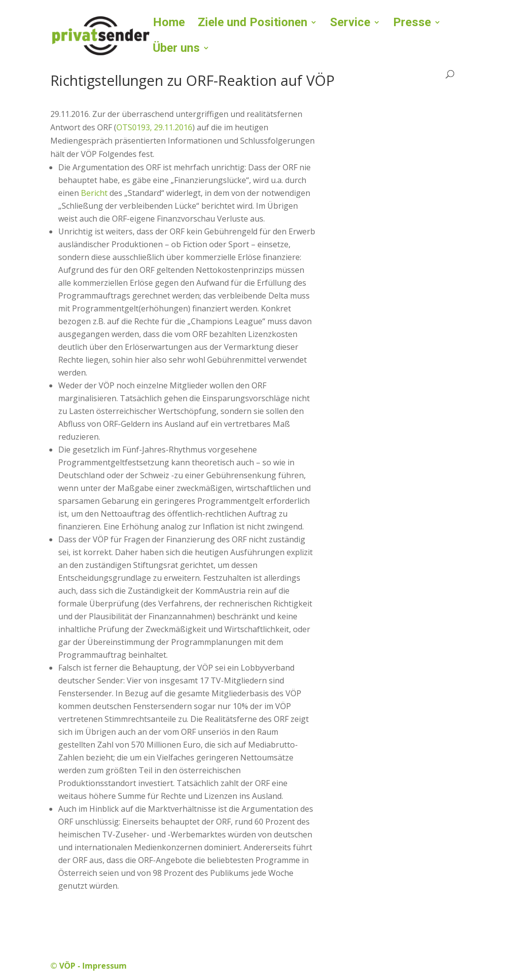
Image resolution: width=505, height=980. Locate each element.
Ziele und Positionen (252, 24)
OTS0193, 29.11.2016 (154, 127)
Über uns (176, 50)
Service (350, 24)
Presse (412, 24)
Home (169, 24)
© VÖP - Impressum (89, 966)
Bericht (95, 193)
